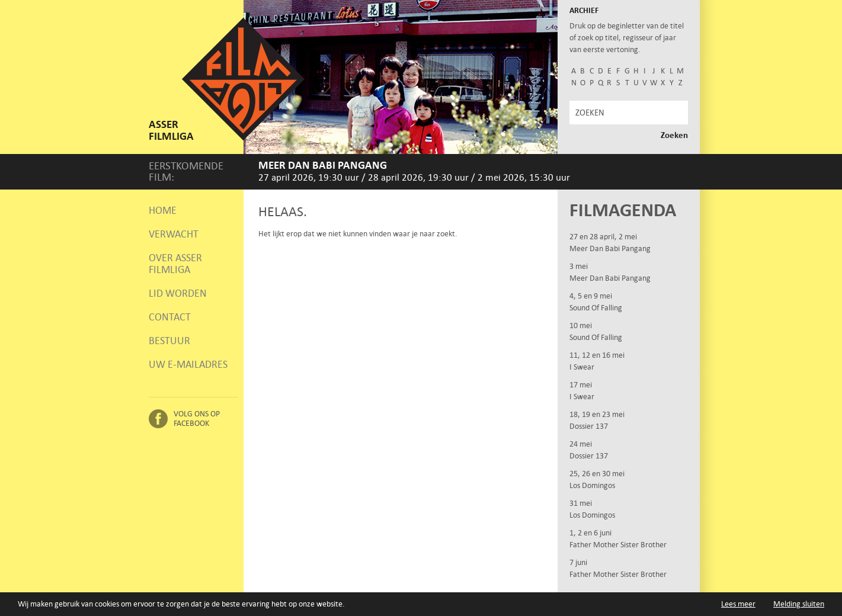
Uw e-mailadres (188, 364)
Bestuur (169, 341)
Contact (170, 317)
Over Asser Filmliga (175, 264)
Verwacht (174, 234)
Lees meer (738, 604)
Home (163, 210)
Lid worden (178, 293)
